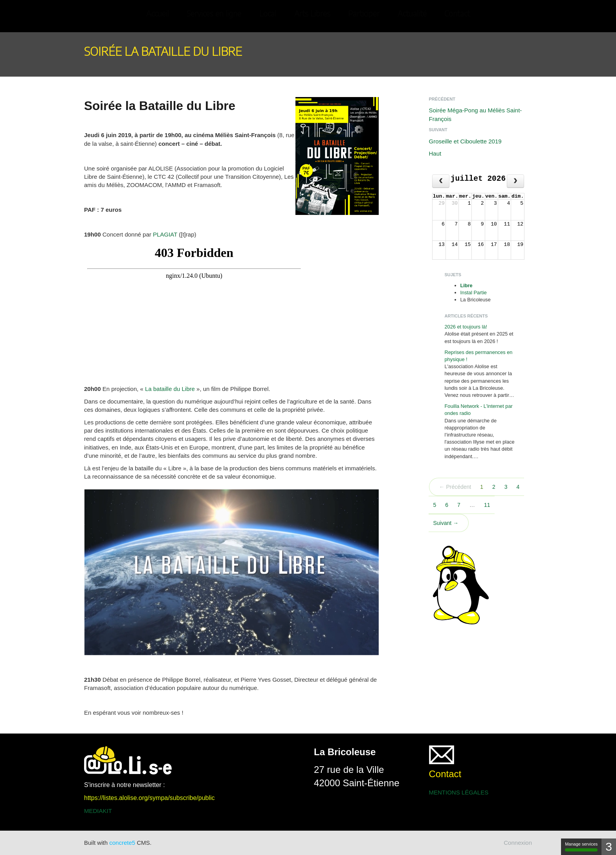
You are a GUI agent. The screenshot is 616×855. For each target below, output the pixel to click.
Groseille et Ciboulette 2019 (465, 141)
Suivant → (446, 523)
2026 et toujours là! (466, 327)
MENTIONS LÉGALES (459, 792)
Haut (435, 153)
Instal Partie (474, 293)
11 (487, 505)
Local (268, 14)
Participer (364, 14)
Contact (457, 14)
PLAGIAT (165, 234)
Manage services (581, 847)
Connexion (518, 843)
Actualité (412, 14)
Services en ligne (214, 14)
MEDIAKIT (98, 811)
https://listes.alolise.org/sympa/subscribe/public (149, 798)
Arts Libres (312, 14)
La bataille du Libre (170, 389)
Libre (467, 285)
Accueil (158, 14)
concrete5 (122, 843)
